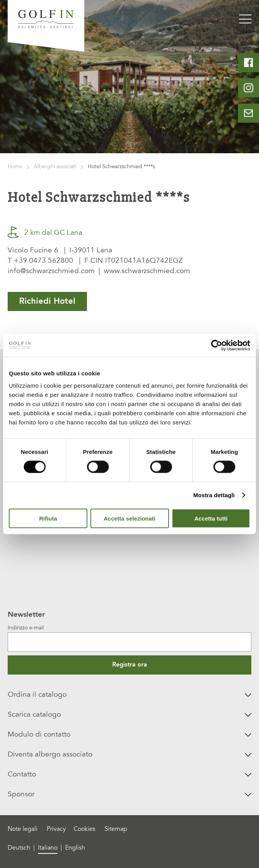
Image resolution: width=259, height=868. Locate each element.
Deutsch (19, 848)
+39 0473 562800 (43, 261)
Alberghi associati (55, 167)
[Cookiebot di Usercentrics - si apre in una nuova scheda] (217, 346)
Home (15, 167)
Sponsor (129, 795)
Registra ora (130, 665)
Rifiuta (48, 518)
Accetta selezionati (129, 518)
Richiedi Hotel (47, 301)
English (75, 848)
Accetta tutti (211, 518)
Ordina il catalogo (129, 695)
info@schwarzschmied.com (51, 271)
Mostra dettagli (214, 495)
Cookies (84, 829)
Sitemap (116, 829)
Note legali (23, 829)
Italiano (48, 848)
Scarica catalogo (129, 715)
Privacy (56, 829)
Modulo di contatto (129, 735)
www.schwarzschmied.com (147, 271)
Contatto (129, 775)
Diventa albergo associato (129, 755)
